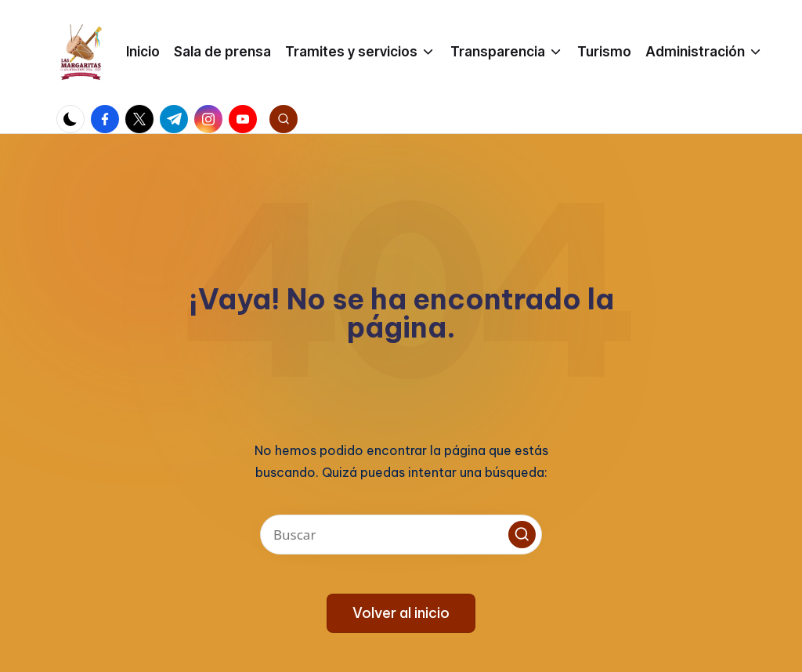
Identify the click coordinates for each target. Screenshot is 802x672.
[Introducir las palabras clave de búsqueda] (401, 535)
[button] (522, 535)
